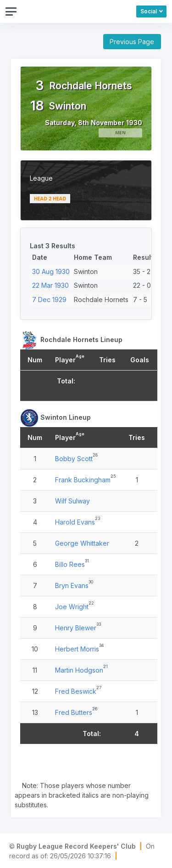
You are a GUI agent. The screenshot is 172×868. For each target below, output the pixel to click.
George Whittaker (82, 543)
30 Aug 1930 (51, 271)
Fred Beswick (76, 691)
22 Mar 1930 (50, 285)
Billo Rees (70, 564)
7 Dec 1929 (49, 300)
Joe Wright (72, 607)
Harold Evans (75, 522)
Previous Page (132, 42)
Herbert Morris (77, 649)
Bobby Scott (74, 459)
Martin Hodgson (79, 670)
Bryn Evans (72, 585)
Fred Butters (74, 712)
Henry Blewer (76, 628)
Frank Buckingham (83, 480)
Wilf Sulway (72, 501)
